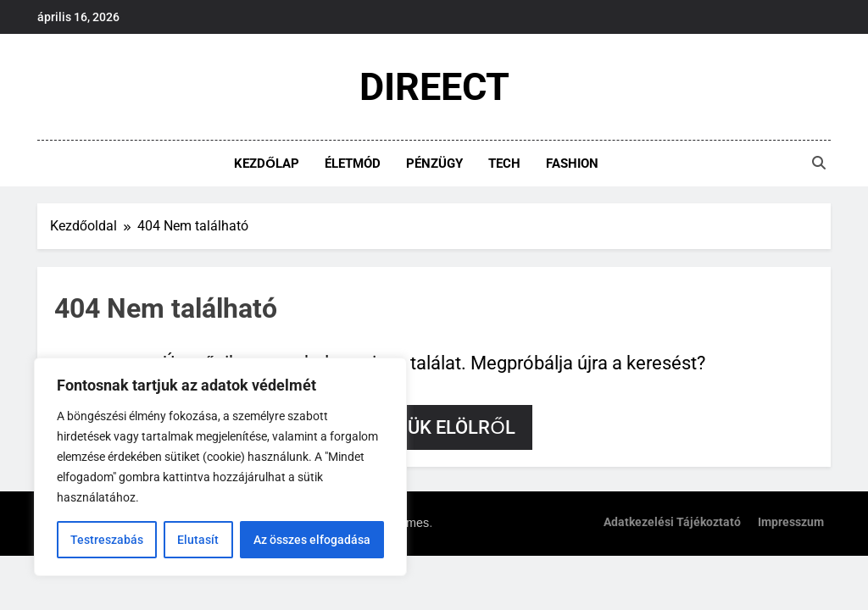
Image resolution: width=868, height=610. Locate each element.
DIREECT (434, 87)
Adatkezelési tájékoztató (672, 522)
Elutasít (198, 540)
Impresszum (791, 522)
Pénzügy (434, 164)
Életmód (353, 164)
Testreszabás (107, 540)
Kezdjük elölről (434, 427)
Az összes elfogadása (312, 540)
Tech (504, 164)
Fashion (572, 164)
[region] (220, 467)
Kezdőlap (267, 164)
